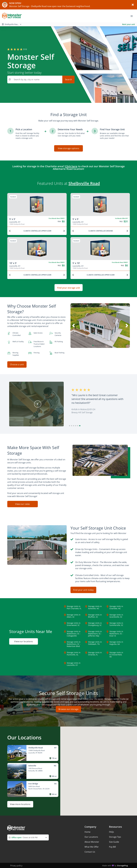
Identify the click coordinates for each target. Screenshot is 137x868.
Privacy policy (16, 865)
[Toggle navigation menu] (133, 16)
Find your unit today (83, 590)
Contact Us (90, 851)
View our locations (23, 641)
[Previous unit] (10, 231)
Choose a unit (17, 364)
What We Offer (92, 846)
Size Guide (114, 841)
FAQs (111, 832)
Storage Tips (115, 836)
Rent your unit (129, 24)
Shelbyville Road (84, 183)
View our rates (23, 504)
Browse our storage (68, 709)
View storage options (68, 148)
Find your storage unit (69, 288)
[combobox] (28, 837)
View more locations (20, 804)
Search (68, 79)
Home (87, 832)
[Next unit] (64, 231)
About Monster (92, 841)
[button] (93, 345)
